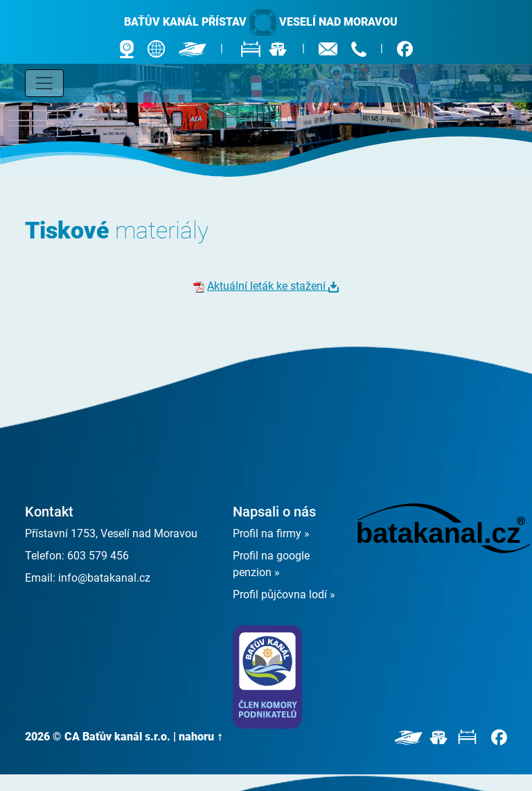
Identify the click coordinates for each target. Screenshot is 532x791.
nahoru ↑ (201, 737)
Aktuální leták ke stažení (268, 286)
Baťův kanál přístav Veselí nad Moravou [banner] (261, 23)
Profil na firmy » (271, 533)
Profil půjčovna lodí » (284, 594)
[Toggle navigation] (44, 83)
